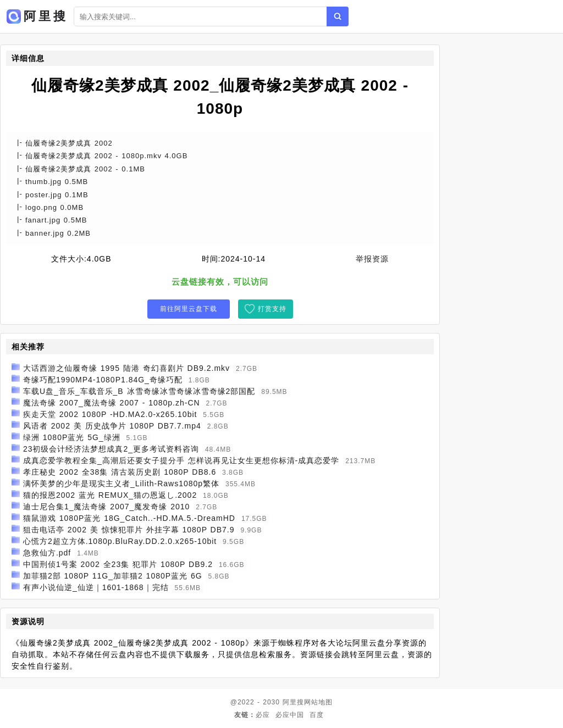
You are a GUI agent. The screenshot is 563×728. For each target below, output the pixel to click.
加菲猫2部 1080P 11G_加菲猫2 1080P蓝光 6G (113, 576)
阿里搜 (293, 702)
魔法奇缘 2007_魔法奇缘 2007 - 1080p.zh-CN (112, 403)
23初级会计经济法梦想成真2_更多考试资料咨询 (111, 449)
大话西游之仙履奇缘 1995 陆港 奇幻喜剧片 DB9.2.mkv (126, 368)
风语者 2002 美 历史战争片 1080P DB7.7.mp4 (112, 426)
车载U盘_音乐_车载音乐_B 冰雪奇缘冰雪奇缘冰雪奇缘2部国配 (139, 391)
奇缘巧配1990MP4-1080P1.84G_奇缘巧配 (103, 380)
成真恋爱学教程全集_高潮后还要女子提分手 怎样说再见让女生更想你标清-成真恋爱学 (181, 460)
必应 (263, 715)
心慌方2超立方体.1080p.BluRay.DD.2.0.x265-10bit (120, 541)
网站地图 (318, 702)
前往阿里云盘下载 (189, 309)
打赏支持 (272, 309)
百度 (317, 715)
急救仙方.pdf (47, 553)
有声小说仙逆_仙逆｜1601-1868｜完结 (96, 587)
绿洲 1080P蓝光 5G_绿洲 (72, 437)
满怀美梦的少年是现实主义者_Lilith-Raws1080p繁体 (121, 484)
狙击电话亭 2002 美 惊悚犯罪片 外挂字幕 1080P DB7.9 (129, 530)
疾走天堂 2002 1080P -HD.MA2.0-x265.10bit (110, 414)
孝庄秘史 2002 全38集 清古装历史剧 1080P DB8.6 (120, 472)
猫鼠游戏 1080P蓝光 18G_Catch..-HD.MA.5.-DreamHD (129, 518)
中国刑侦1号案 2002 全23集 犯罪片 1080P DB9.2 (118, 564)
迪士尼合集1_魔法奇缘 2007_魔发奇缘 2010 (106, 507)
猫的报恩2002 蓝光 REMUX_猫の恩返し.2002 (110, 495)
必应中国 (290, 715)
